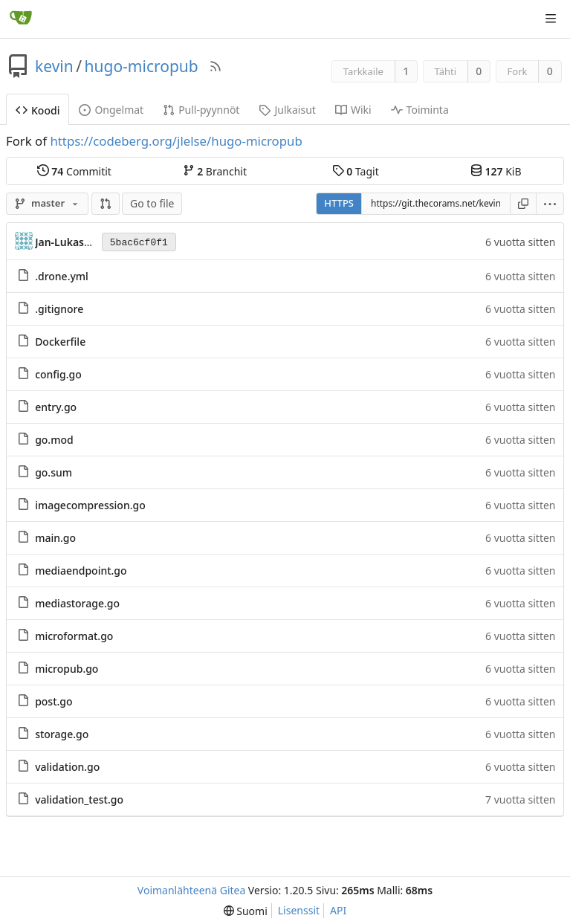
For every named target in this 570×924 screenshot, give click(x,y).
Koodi (38, 110)
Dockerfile (60, 342)
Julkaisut (287, 110)
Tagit (356, 171)
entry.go (56, 407)
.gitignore (59, 309)
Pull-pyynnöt (201, 110)
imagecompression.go (90, 505)
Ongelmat (111, 110)
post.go (54, 701)
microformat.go (74, 636)
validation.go (67, 767)
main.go (55, 538)
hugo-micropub (142, 66)
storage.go (62, 734)
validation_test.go (79, 799)
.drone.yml (62, 276)
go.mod (54, 440)
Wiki (353, 110)
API (338, 910)
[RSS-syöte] (216, 66)
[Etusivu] (21, 19)
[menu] (550, 204)
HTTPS (339, 203)
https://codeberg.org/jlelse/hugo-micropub (176, 141)
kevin (54, 66)
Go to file (152, 203)
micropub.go (67, 669)
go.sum (54, 472)
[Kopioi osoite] (523, 204)
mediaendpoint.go (81, 571)
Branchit (215, 171)
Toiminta (420, 110)
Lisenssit (299, 910)
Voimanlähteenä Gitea (192, 890)
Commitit (74, 171)
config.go (58, 374)
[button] (106, 204)
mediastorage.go (77, 603)
